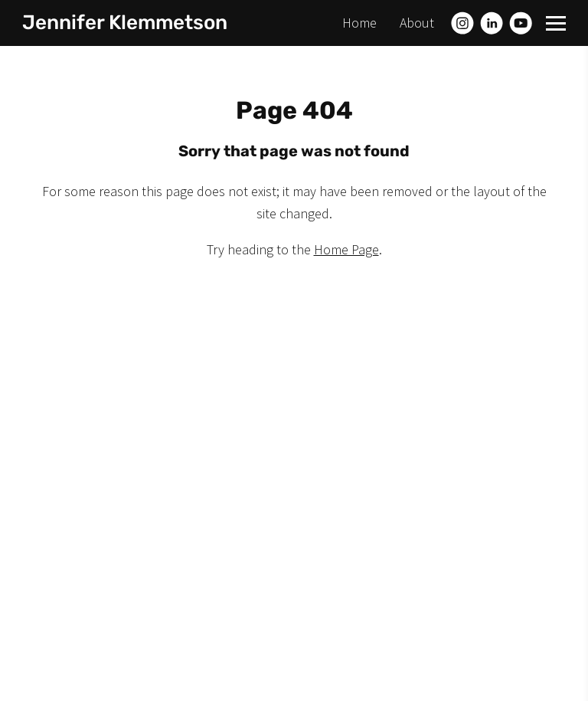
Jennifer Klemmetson (125, 23)
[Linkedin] (492, 23)
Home (359, 23)
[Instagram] (462, 23)
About (417, 23)
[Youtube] (521, 23)
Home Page (346, 249)
